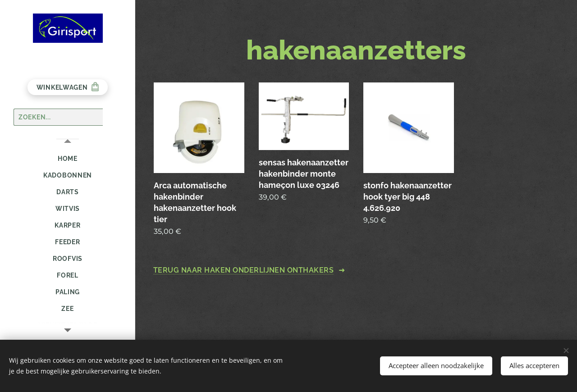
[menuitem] (68, 159)
